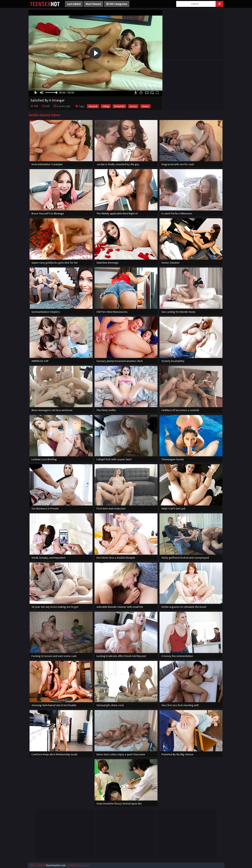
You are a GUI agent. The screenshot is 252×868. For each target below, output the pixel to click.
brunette (119, 106)
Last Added (74, 4)
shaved (93, 106)
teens (145, 106)
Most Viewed (93, 4)
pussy (133, 106)
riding (106, 106)
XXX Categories (117, 4)
